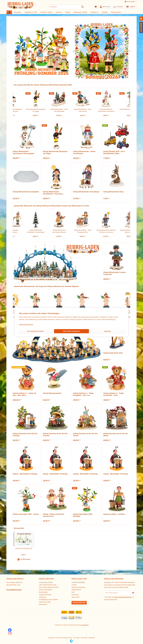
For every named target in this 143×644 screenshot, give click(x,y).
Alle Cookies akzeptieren (72, 331)
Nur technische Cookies (35, 331)
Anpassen (107, 331)
